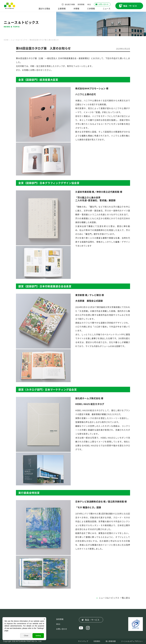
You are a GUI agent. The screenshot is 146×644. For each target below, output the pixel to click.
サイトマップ (83, 641)
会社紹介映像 (70, 4)
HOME (6, 40)
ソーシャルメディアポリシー (132, 641)
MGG (89, 4)
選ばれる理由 (44, 9)
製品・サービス (92, 620)
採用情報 (81, 4)
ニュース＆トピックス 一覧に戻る (114, 598)
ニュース (107, 9)
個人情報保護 (111, 641)
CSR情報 (91, 9)
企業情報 (62, 9)
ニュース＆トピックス (19, 40)
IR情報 (76, 9)
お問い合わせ (62, 629)
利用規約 (97, 641)
